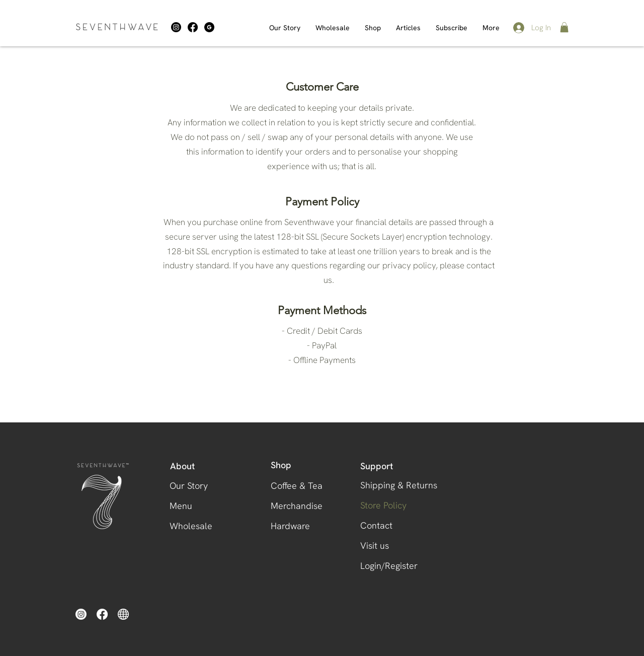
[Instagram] (176, 27)
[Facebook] (193, 27)
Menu (181, 506)
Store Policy (383, 505)
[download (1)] (209, 27)
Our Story (189, 486)
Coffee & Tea (297, 486)
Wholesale (191, 526)
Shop (281, 465)
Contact (376, 525)
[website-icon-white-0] (123, 614)
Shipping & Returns (394, 485)
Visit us (375, 545)
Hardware (290, 526)
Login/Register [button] (389, 566)
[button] (564, 27)
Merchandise (297, 506)
